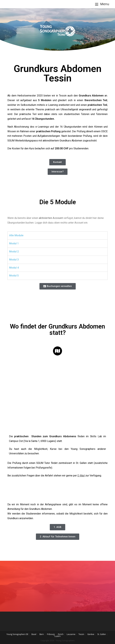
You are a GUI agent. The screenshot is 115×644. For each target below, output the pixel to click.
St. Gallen (102, 634)
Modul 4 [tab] (14, 268)
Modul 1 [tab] (14, 243)
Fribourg (51, 634)
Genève (91, 634)
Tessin (81, 634)
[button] (58, 162)
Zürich (61, 634)
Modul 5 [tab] (14, 276)
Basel (34, 634)
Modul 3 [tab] (14, 260)
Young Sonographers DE (17, 634)
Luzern (58, 636)
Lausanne (71, 634)
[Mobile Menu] (102, 4)
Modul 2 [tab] (14, 252)
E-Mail (81, 476)
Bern (42, 634)
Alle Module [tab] (16, 235)
